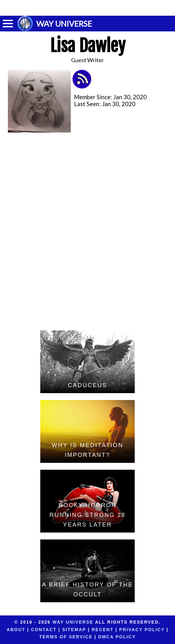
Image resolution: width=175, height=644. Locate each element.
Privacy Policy (142, 630)
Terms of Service (66, 637)
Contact (44, 630)
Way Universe (73, 622)
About (16, 630)
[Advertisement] (87, 8)
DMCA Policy (117, 637)
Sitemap (74, 630)
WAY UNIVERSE (64, 24)
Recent (102, 630)
